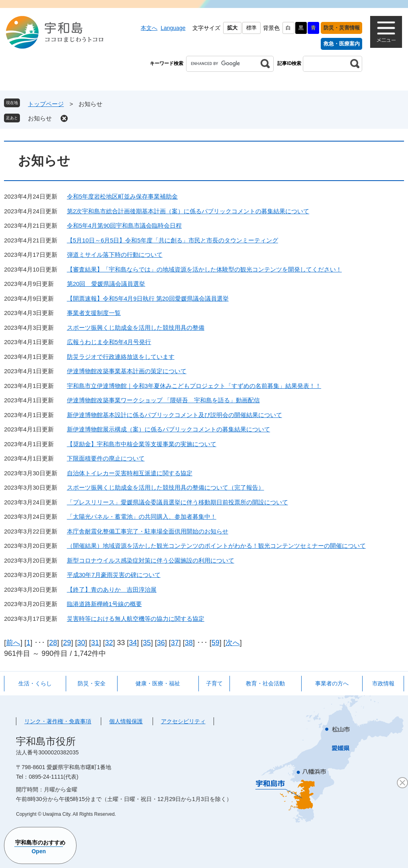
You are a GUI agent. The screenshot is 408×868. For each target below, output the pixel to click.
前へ (13, 643)
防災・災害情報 (342, 28)
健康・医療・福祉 (158, 683)
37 (175, 643)
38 (189, 643)
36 (161, 643)
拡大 (232, 28)
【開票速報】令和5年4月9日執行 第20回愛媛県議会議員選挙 (148, 298)
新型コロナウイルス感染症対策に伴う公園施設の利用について (151, 560)
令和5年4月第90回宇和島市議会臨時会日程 (124, 225)
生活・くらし (35, 683)
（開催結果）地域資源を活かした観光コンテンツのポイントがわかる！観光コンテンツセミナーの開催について (216, 546)
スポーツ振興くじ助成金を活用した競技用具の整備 (136, 328)
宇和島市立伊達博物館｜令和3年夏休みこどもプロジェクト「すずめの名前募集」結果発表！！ (194, 386)
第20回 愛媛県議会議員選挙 (106, 284)
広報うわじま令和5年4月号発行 (109, 342)
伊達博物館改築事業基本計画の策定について (127, 371)
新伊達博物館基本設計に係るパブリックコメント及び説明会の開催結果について (175, 415)
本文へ (149, 28)
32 (109, 643)
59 (216, 643)
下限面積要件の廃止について (106, 458)
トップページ (46, 104)
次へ (233, 643)
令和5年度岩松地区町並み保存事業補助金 (122, 196)
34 (133, 643)
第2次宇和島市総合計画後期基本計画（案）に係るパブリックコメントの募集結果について (188, 211)
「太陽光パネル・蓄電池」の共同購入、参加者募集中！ (142, 517)
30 (81, 643)
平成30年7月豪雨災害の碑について (114, 575)
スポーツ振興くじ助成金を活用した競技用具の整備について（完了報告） (166, 487)
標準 (251, 28)
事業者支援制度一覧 (94, 313)
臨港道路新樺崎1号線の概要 (104, 604)
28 (53, 643)
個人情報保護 (126, 721)
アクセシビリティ (183, 721)
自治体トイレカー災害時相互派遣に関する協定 (130, 473)
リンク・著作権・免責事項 (58, 721)
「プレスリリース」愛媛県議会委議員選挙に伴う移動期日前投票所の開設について (178, 502)
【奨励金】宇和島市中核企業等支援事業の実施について (142, 444)
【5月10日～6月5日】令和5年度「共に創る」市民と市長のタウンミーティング (173, 240)
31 (95, 643)
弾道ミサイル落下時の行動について (115, 255)
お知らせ (40, 118)
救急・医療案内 (342, 44)
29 (67, 643)
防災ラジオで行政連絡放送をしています (121, 357)
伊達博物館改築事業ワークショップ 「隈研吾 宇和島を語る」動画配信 (163, 400)
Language (173, 28)
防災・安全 (92, 683)
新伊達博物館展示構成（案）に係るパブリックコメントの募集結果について (169, 429)
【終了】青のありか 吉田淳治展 (112, 589)
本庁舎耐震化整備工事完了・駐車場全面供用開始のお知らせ (148, 531)
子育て (214, 683)
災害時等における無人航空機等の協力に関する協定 (136, 619)
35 (147, 643)
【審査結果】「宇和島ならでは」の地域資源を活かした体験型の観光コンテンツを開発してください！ (204, 269)
